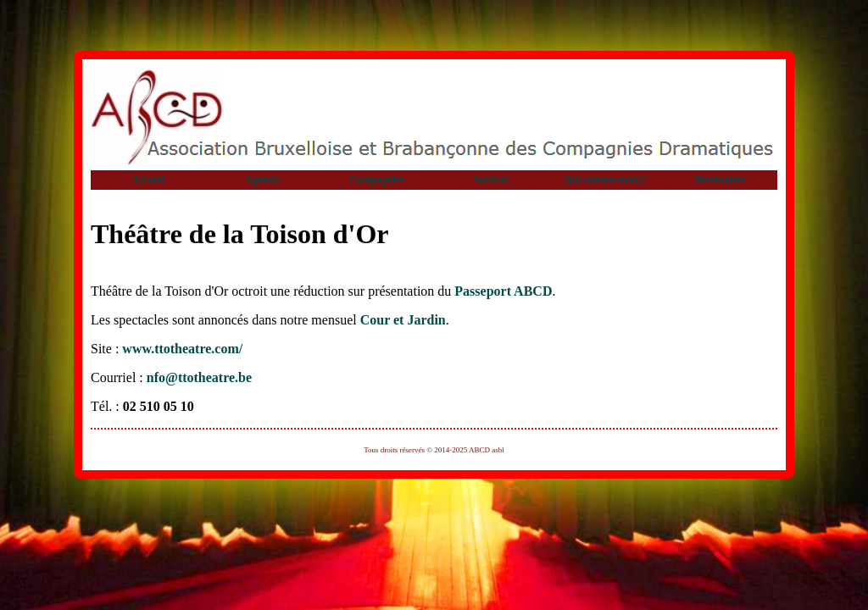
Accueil (148, 180)
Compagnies (377, 180)
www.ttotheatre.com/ (182, 349)
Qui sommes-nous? (606, 180)
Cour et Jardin (403, 320)
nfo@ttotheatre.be (199, 377)
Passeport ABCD (503, 291)
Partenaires (720, 180)
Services (492, 180)
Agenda (262, 180)
